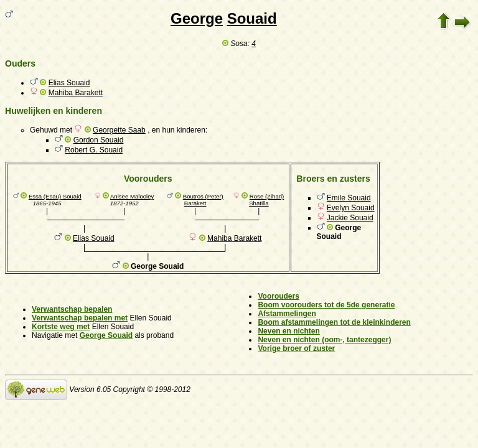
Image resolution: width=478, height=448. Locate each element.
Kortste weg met (61, 327)
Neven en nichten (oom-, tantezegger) (324, 340)
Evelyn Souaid (351, 208)
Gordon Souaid (99, 140)
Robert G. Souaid (94, 150)
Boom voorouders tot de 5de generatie (326, 305)
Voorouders (278, 296)
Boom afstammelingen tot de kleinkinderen (334, 322)
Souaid (252, 18)
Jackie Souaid (350, 218)
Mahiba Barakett (76, 93)
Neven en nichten (288, 331)
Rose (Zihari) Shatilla (266, 200)
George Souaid (106, 335)
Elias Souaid (69, 83)
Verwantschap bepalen (72, 309)
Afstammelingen (287, 314)
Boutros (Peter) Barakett (203, 200)
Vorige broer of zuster (296, 348)
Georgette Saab (119, 130)
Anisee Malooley (132, 196)
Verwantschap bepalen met (80, 318)
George (197, 18)
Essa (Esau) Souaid (55, 196)
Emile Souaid (349, 198)
